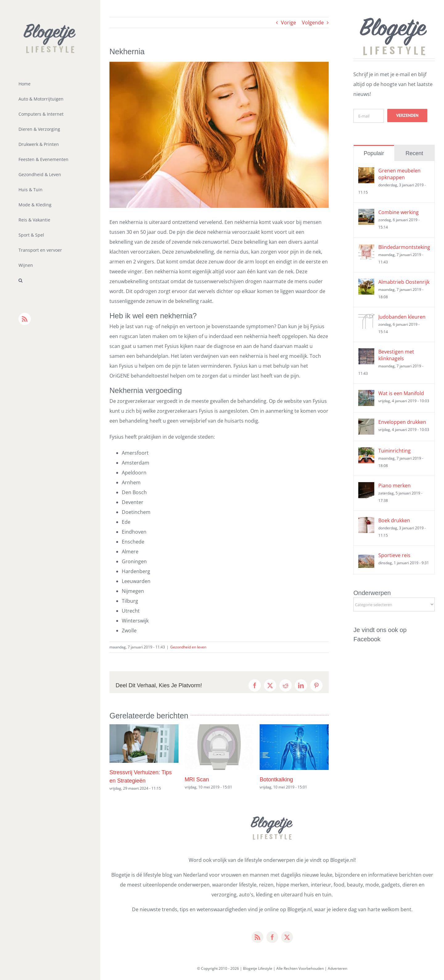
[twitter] (287, 937)
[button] (50, 281)
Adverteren (337, 968)
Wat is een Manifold (401, 393)
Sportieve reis (394, 555)
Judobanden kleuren (402, 317)
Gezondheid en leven (188, 647)
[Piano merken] (366, 487)
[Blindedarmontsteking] (366, 249)
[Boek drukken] (366, 522)
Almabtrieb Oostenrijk (404, 282)
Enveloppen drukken (402, 422)
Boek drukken (394, 520)
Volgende (313, 23)
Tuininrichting (395, 451)
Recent (414, 153)
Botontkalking (276, 779)
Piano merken (395, 486)
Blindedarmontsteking (404, 247)
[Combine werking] (366, 214)
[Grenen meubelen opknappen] (366, 172)
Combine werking (399, 212)
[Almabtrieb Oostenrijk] (366, 283)
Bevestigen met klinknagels (396, 355)
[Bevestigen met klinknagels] (366, 353)
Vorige (288, 23)
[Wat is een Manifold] (366, 395)
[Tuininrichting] (366, 452)
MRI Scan (197, 779)
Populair (374, 153)
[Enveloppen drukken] (366, 424)
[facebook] (272, 937)
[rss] (257, 937)
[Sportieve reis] (366, 557)
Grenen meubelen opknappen (399, 174)
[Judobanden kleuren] (366, 318)
